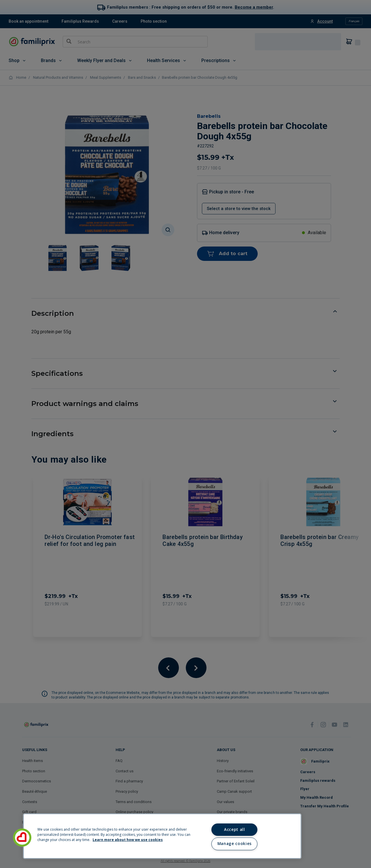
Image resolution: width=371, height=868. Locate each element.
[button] (22, 838)
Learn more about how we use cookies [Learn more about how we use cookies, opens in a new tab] (128, 840)
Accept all (235, 829)
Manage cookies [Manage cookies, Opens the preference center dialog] (235, 844)
